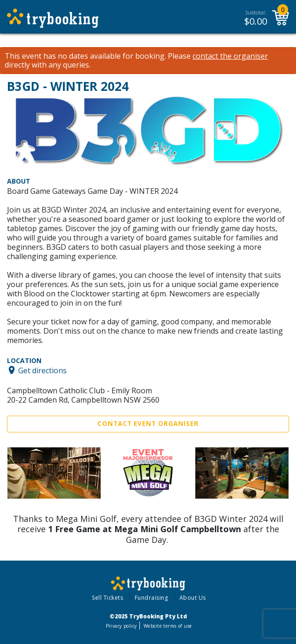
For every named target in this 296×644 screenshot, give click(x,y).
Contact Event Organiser (148, 424)
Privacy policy (121, 626)
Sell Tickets (107, 598)
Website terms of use (168, 626)
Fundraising (151, 598)
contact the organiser (230, 56)
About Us (193, 598)
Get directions (42, 370)
